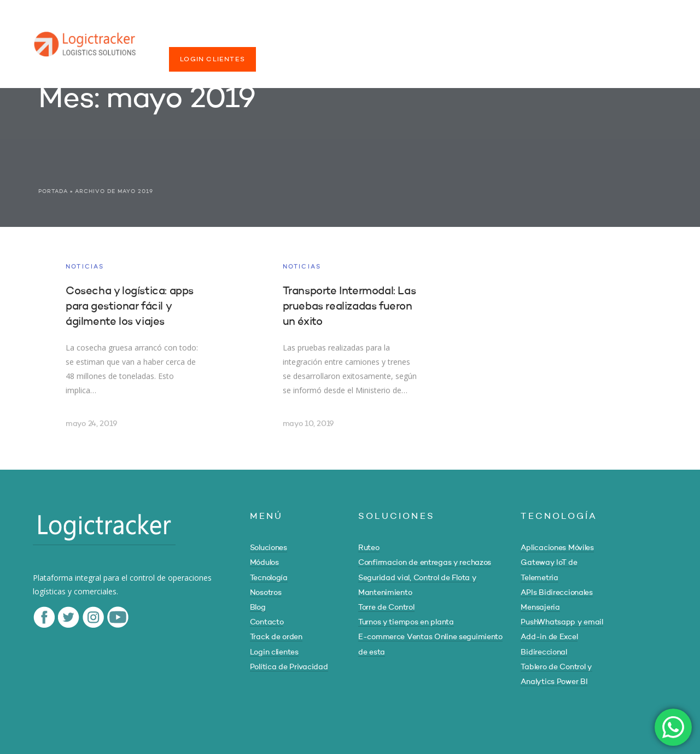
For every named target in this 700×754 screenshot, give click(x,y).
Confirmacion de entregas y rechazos (425, 563)
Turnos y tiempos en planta (406, 622)
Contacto (267, 622)
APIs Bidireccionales (556, 593)
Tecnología (269, 578)
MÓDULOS (259, 37)
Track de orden (276, 637)
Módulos (264, 563)
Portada (53, 191)
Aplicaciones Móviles (557, 548)
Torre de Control (386, 607)
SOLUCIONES (195, 37)
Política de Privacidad (289, 667)
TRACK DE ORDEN (567, 37)
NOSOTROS (389, 37)
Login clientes (274, 652)
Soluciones (269, 548)
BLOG (441, 37)
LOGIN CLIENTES (212, 60)
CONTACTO (492, 37)
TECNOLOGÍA (322, 37)
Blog (258, 607)
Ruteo (369, 548)
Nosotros (266, 593)
